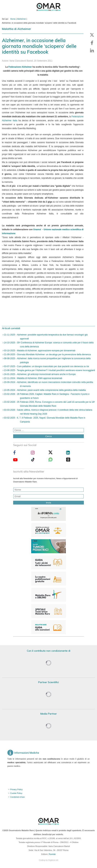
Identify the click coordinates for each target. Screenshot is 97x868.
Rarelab (52, 854)
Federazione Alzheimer (20, 67)
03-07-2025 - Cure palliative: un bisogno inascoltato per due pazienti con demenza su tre (46, 366)
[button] (92, 35)
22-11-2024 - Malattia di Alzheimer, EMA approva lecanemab (33, 378)
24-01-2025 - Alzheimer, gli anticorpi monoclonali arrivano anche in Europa (39, 374)
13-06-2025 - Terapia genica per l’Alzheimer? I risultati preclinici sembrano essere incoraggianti (49, 370)
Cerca (48, 436)
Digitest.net (53, 860)
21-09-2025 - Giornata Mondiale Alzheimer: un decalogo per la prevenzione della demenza (47, 355)
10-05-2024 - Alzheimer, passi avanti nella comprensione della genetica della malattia (45, 390)
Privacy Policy (16, 789)
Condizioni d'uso (17, 797)
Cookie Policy (16, 793)
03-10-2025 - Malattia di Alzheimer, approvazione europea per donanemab (39, 351)
